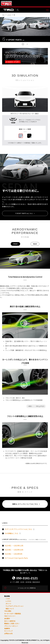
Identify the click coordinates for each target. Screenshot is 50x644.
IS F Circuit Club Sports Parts (16, 558)
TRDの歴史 (8, 611)
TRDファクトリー (10, 616)
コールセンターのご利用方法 (27, 588)
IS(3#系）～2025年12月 (14, 546)
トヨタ (8, 599)
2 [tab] (27, 44)
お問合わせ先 (8, 634)
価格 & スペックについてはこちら (25, 504)
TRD (3, 15)
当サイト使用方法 (10, 621)
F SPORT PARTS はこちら (24, 213)
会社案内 (7, 619)
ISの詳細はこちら (13, 533)
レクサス (8, 601)
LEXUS (9, 15)
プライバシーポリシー (11, 626)
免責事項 (7, 629)
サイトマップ (8, 631)
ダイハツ (8, 604)
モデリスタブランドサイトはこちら (20, 529)
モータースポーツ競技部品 (13, 614)
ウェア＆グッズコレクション (15, 606)
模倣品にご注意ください (12, 624)
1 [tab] (23, 44)
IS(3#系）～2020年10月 (14, 550)
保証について (10, 609)
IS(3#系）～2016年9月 (14, 554)
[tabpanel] (25, 30)
